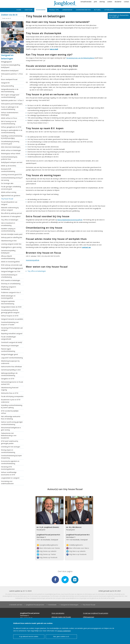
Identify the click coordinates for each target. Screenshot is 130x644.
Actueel (97, 10)
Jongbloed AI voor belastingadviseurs (12, 50)
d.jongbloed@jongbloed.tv (47, 545)
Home (19, 10)
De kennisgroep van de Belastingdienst (81, 58)
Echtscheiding (12, 31)
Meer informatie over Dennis (48, 548)
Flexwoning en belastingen (10, 346)
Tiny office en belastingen (10, 220)
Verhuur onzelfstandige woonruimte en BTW (9, 473)
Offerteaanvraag (89, 617)
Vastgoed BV (5, 83)
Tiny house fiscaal (7, 199)
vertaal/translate (86, 2)
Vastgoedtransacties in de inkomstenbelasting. (10, 90)
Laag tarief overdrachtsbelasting (12, 358)
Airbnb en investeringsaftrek (10, 262)
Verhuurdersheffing (7, 86)
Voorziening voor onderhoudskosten (7, 482)
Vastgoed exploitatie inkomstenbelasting (8, 302)
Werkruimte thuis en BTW (10, 393)
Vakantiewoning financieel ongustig (10, 389)
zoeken (110, 2)
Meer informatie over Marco (78, 548)
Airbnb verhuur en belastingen (11, 150)
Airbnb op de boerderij (8, 166)
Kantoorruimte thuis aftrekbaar (11, 367)
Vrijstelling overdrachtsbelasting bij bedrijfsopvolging (12, 137)
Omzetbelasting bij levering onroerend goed (10, 143)
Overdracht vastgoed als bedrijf (12, 342)
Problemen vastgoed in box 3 (11, 292)
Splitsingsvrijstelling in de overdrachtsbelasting (9, 374)
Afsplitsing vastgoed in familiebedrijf (9, 288)
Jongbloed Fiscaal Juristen (35, 605)
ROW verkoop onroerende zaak (12, 265)
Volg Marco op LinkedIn (76, 551)
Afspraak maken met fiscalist (61, 617)
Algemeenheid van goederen (11, 196)
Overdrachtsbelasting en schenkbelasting (9, 276)
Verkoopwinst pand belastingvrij (12, 104)
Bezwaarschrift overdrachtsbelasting (8, 170)
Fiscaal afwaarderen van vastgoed (9, 203)
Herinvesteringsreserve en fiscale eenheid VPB (12, 383)
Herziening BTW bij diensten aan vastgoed (12, 329)
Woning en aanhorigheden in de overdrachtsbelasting (12, 131)
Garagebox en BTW (8, 379)
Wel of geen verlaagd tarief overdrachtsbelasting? (10, 96)
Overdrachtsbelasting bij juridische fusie (9, 158)
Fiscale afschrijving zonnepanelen (12, 396)
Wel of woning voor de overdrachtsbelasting (9, 123)
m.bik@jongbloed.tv (75, 545)
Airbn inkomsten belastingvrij (11, 147)
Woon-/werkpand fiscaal (9, 79)
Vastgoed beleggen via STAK (11, 271)
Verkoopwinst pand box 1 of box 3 (12, 75)
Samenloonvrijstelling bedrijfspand (8, 252)
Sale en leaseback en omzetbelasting (8, 224)
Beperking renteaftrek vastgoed (12, 333)
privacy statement (64, 631)
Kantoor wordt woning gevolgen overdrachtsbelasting (12, 423)
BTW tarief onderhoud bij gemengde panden (10, 442)
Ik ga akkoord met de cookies (29, 637)
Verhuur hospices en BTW (10, 316)
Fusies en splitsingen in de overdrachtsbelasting (10, 108)
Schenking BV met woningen (11, 447)
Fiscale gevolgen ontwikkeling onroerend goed (11, 188)
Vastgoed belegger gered (9, 354)
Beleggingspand (6, 62)
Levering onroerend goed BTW (11, 175)
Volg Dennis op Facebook (47, 557)
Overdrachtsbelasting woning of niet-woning (12, 179)
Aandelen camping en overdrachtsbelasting (8, 230)
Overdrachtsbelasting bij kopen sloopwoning (11, 457)
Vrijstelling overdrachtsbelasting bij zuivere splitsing (12, 406)
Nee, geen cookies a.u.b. (61, 637)
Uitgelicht (109, 10)
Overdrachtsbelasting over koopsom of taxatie (10, 323)
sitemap (102, 2)
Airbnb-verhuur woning (9, 192)
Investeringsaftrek (33, 260)
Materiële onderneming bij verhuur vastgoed (10, 209)
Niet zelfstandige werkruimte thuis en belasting (11, 418)
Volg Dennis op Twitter (46, 554)
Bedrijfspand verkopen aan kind (12, 162)
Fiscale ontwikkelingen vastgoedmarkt (8, 338)
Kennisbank (41, 10)
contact (126, 2)
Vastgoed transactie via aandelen (12, 319)
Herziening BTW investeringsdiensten (8, 468)
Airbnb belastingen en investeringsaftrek (8, 297)
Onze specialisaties (58, 613)
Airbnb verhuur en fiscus (9, 118)
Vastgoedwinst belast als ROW (11, 307)
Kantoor (28, 10)
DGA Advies (12, 44)
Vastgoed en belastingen (69, 605)
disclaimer (118, 2)
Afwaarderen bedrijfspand (10, 71)
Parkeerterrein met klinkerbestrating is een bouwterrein (9, 436)
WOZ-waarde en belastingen (11, 280)
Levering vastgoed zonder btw (11, 244)
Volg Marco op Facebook (76, 554)
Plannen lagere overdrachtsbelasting (8, 350)
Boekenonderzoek (12, 37)
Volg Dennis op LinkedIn (47, 551)
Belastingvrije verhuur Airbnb (11, 154)
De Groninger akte (7, 183)
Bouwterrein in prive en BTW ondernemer (11, 401)
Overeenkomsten (83, 10)
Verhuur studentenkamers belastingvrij (10, 114)
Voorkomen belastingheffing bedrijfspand (11, 66)
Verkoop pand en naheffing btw (12, 237)
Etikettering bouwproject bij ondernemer (10, 362)
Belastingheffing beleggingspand (12, 268)
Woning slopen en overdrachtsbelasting (8, 451)
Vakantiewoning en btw (9, 241)
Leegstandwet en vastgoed (10, 478)
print (95, 2)
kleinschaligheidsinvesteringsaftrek (70, 220)
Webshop (12, 24)
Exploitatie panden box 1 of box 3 (12, 100)
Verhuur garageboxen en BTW (11, 127)
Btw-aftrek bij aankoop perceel (11, 213)
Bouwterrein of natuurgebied (11, 216)
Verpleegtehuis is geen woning (11, 247)
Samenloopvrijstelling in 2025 (11, 370)
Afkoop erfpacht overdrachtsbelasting (8, 257)
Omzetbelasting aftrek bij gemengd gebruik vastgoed (10, 311)
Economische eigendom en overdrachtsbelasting (10, 462)
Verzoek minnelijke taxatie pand (12, 234)
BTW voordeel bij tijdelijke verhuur (10, 412)
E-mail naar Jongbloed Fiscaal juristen (96, 613)
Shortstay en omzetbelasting (11, 284)
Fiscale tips (54, 10)
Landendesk (67, 10)
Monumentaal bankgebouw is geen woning (11, 429)
